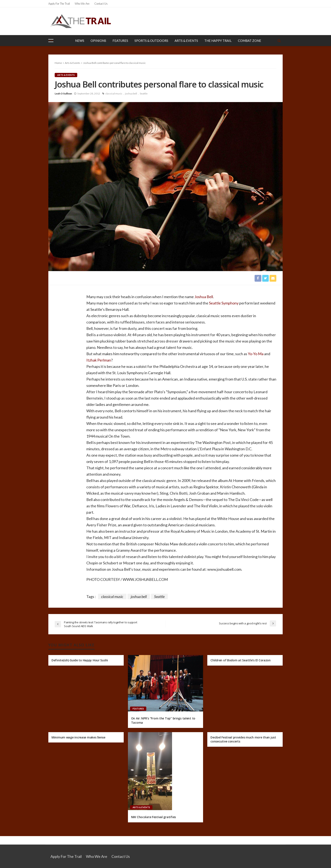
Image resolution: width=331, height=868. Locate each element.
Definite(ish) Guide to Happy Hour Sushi (80, 660)
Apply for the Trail (59, 4)
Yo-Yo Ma (256, 354)
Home (58, 63)
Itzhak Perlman (99, 360)
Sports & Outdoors (151, 41)
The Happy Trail (218, 41)
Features (120, 41)
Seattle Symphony (224, 303)
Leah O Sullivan (63, 93)
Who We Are (82, 4)
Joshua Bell (203, 297)
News (80, 41)
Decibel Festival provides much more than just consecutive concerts (243, 739)
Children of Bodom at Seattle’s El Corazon (241, 660)
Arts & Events (186, 41)
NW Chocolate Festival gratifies (153, 817)
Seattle (144, 93)
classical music (114, 93)
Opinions (98, 41)
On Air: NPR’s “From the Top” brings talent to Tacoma (163, 721)
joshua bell (131, 93)
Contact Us (101, 4)
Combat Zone (250, 41)
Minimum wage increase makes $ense (78, 737)
